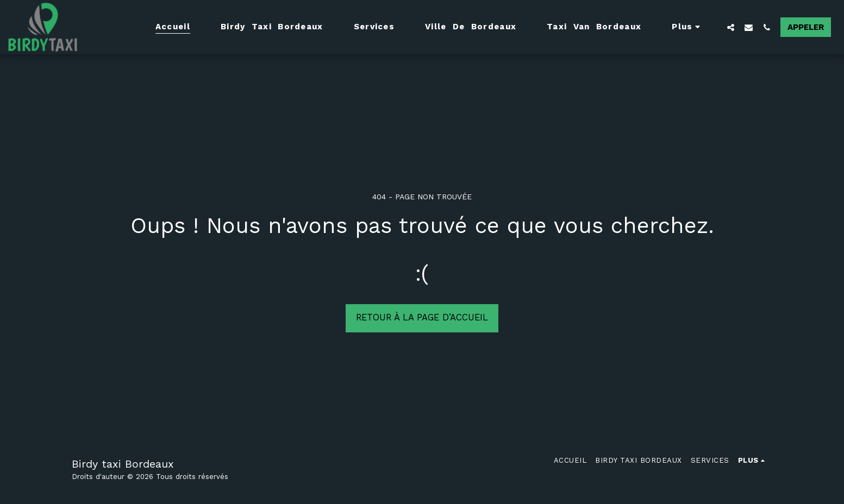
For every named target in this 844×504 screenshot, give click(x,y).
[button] (731, 27)
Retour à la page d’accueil (422, 317)
